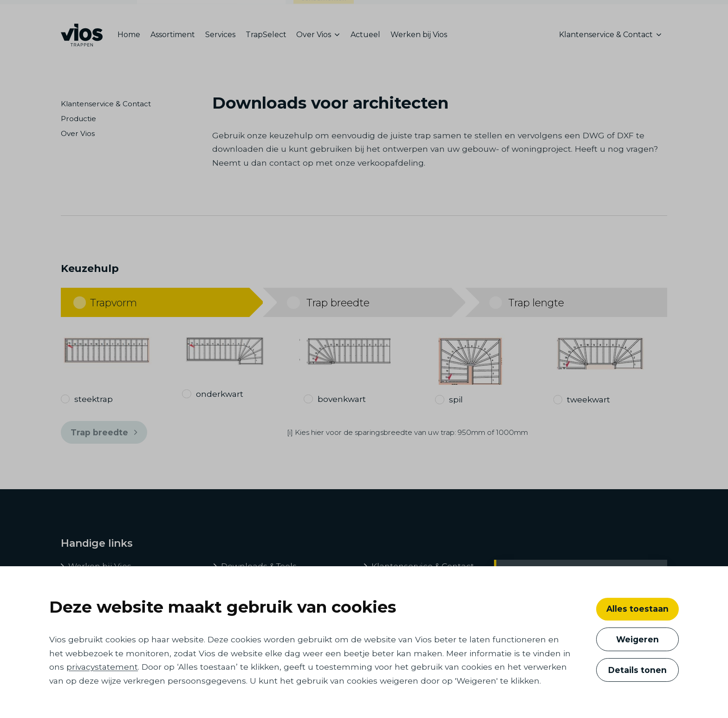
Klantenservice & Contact (106, 104)
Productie (78, 119)
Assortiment (173, 35)
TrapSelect (266, 35)
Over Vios (78, 133)
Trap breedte (104, 433)
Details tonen (637, 670)
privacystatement (102, 667)
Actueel (365, 35)
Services (220, 35)
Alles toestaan (637, 609)
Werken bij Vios (419, 35)
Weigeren (637, 639)
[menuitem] (131, 35)
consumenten (324, 13)
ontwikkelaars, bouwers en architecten (211, 11)
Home (129, 35)
